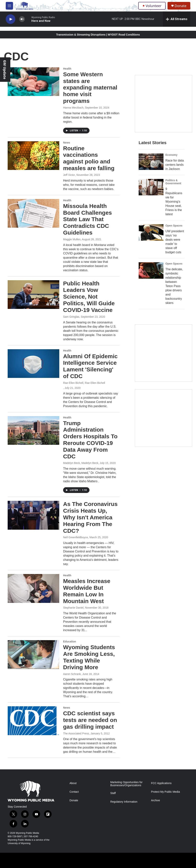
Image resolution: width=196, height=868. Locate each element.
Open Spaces (174, 226)
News (67, 143)
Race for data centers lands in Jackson (175, 165)
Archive (156, 800)
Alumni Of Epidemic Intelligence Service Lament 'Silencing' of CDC (90, 366)
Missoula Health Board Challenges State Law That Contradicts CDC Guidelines (87, 219)
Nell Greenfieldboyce (76, 537)
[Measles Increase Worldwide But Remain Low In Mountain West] (33, 588)
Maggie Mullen (72, 239)
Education (70, 641)
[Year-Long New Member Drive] (163, 104)
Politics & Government (173, 182)
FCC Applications (161, 783)
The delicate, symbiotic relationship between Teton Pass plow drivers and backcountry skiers (174, 286)
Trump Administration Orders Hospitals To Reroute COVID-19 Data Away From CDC (90, 440)
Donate (181, 6)
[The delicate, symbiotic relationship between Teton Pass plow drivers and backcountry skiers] (151, 270)
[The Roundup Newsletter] (163, 353)
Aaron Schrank (72, 674)
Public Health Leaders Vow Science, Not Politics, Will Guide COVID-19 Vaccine (89, 297)
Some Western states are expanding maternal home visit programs (90, 88)
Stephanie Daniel (73, 608)
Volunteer (152, 6)
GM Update (5, 70)
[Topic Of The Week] (163, 418)
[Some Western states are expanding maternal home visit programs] (33, 82)
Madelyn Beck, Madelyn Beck (81, 463)
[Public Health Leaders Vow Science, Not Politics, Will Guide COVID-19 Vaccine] (33, 295)
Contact (74, 792)
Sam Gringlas (71, 317)
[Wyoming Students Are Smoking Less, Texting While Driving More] (33, 654)
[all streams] (177, 19)
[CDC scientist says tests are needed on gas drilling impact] (33, 721)
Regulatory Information (124, 802)
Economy (171, 155)
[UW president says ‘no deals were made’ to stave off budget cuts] (151, 232)
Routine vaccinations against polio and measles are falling (89, 158)
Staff (113, 793)
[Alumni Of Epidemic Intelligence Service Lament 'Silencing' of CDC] (33, 364)
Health (67, 69)
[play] (11, 19)
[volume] (22, 19)
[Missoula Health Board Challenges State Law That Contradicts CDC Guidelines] (33, 213)
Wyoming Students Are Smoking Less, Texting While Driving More (89, 657)
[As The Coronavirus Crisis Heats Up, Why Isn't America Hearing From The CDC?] (33, 515)
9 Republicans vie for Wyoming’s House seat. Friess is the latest (174, 202)
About (73, 783)
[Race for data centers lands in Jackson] (151, 162)
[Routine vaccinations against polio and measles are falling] (33, 156)
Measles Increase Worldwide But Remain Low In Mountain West (87, 591)
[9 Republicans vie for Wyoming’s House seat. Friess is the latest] (151, 187)
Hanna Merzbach (73, 108)
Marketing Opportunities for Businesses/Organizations (126, 784)
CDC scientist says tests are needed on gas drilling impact (90, 720)
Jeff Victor (69, 175)
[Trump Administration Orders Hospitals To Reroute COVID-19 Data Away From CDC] (33, 430)
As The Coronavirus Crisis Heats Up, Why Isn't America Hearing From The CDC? (90, 517)
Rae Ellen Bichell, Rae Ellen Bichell (84, 383)
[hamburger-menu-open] (9, 6)
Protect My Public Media (166, 792)
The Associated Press (76, 733)
